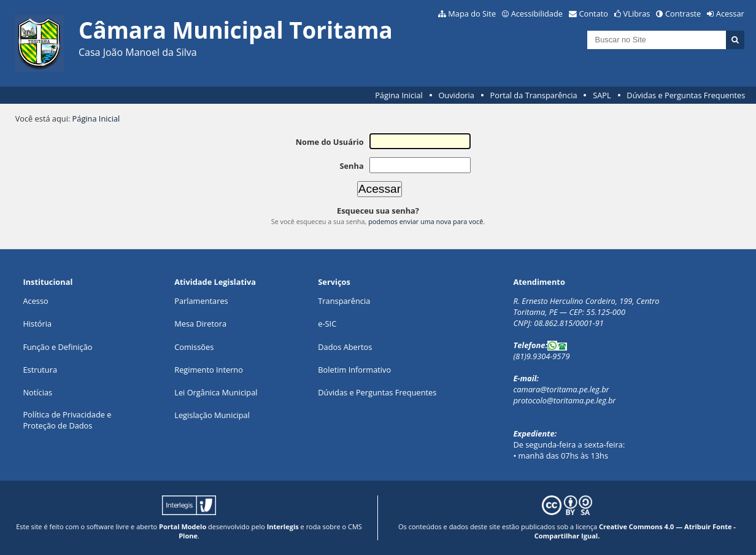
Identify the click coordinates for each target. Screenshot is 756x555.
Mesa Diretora (200, 324)
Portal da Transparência (534, 95)
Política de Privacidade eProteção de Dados (67, 420)
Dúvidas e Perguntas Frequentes (686, 95)
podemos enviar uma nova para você (426, 221)
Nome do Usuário (330, 142)
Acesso (35, 301)
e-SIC (327, 324)
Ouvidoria (456, 95)
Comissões (194, 347)
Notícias (37, 392)
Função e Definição (57, 347)
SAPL (602, 95)
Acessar (730, 14)
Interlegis (283, 526)
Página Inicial (399, 95)
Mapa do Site (472, 14)
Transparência (344, 301)
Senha (351, 166)
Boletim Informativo (354, 370)
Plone (188, 536)
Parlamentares (201, 301)
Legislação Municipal (212, 415)
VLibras (637, 14)
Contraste (683, 14)
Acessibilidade (537, 14)
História (37, 324)
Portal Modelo (183, 526)
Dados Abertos (345, 347)
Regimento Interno (209, 370)
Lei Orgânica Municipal (216, 392)
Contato (594, 14)
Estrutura (40, 370)
